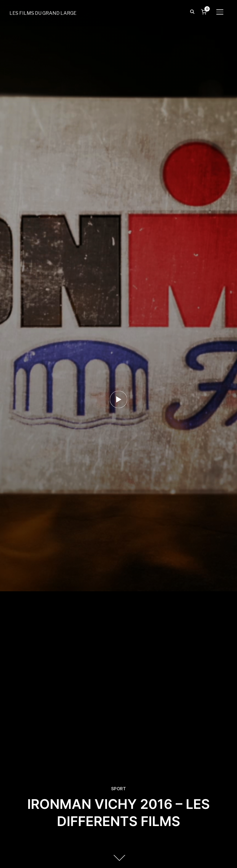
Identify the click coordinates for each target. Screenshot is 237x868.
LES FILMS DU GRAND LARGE (43, 13)
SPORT (119, 789)
